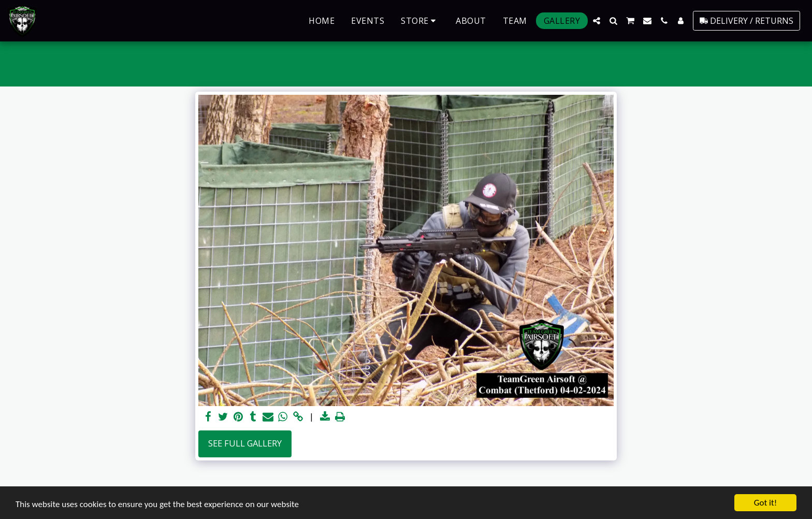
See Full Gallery (245, 443)
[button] (597, 21)
